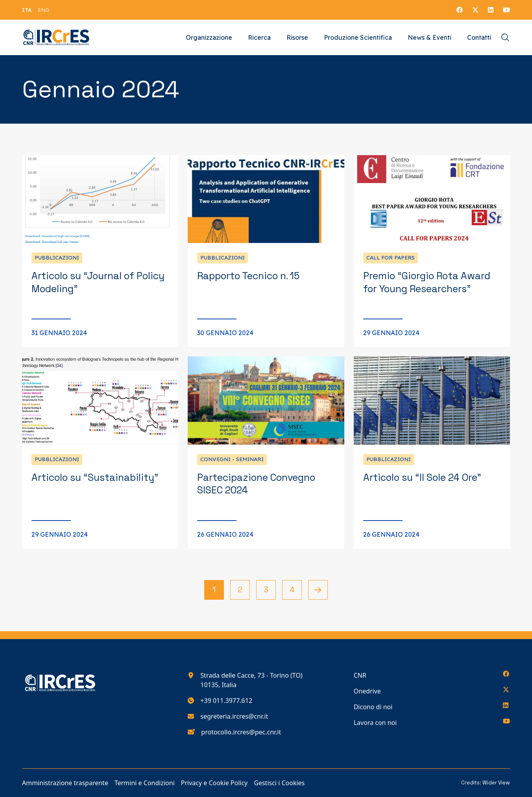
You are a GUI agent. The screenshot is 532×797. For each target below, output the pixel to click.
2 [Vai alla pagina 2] (240, 589)
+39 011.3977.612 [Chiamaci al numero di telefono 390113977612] (226, 701)
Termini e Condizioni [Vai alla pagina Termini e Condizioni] (145, 783)
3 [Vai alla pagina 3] (266, 589)
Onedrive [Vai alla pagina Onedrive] (367, 691)
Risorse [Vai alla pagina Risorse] (297, 37)
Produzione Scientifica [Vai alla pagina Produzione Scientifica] (358, 37)
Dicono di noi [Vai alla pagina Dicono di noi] (373, 707)
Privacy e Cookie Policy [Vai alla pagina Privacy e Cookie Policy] (214, 783)
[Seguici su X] (475, 10)
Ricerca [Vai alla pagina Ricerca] (259, 37)
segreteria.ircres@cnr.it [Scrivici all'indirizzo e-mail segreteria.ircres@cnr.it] (234, 716)
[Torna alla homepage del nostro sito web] (56, 37)
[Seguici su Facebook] (460, 10)
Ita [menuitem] (27, 10)
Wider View (496, 783)
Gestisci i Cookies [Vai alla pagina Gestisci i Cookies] (279, 783)
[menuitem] (27, 10)
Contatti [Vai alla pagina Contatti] (479, 37)
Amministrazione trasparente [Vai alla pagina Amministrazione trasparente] (65, 783)
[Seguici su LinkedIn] (491, 10)
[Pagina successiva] (318, 590)
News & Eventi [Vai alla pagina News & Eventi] (429, 37)
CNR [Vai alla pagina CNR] (360, 675)
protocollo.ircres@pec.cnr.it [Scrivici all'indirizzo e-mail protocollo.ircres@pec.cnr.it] (241, 732)
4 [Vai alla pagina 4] (292, 589)
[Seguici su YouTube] (506, 10)
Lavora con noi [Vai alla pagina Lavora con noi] (375, 723)
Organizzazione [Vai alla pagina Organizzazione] (209, 37)
